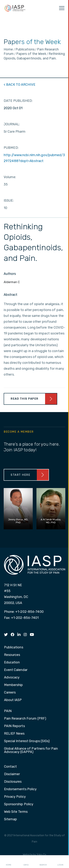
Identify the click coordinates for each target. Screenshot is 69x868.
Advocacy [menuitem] (12, 678)
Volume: (10, 177)
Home (9, 862)
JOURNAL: (12, 124)
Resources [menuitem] (12, 655)
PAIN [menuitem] (8, 711)
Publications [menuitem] (14, 647)
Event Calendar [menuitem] (16, 670)
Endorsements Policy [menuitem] (20, 789)
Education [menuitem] (12, 663)
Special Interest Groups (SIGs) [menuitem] (27, 741)
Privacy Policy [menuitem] (15, 797)
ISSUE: (9, 201)
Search (43, 862)
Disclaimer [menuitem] (12, 774)
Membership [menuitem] (14, 685)
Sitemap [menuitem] (11, 819)
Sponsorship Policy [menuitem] (19, 804)
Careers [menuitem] (10, 693)
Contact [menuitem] (10, 767)
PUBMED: (11, 148)
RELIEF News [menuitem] (14, 734)
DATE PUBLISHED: (18, 101)
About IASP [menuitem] (13, 700)
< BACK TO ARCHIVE (20, 85)
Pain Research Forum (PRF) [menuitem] (25, 719)
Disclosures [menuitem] (13, 782)
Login (60, 862)
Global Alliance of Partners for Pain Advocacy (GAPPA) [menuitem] (31, 750)
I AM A (26, 862)
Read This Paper (25, 399)
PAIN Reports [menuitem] (14, 726)
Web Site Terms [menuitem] (16, 812)
